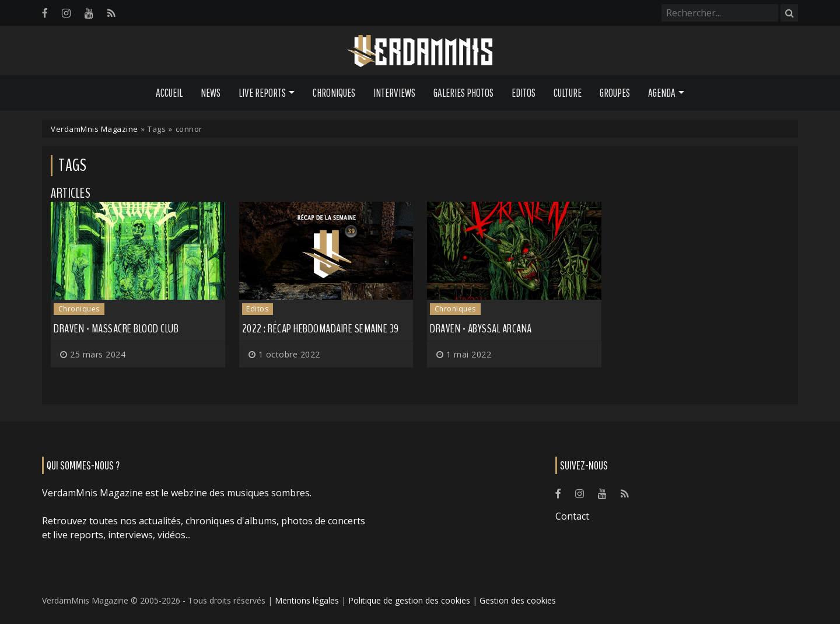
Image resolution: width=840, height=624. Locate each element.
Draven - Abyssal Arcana (481, 329)
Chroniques (334, 93)
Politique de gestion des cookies (409, 600)
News (211, 93)
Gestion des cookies (518, 600)
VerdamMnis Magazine (94, 129)
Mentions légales (307, 600)
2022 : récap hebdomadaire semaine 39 (321, 329)
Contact (572, 516)
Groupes (615, 93)
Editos (524, 93)
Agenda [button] (662, 93)
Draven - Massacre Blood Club (116, 329)
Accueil (169, 93)
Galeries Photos (463, 93)
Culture (568, 93)
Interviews (394, 93)
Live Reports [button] (262, 93)
